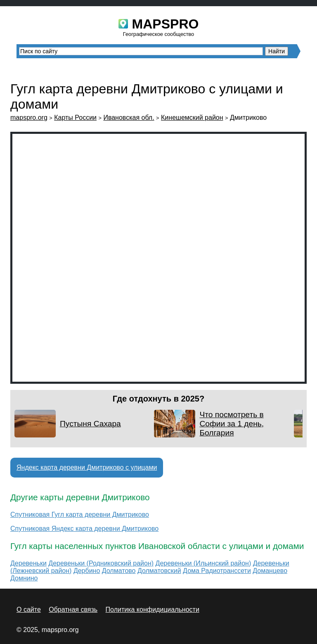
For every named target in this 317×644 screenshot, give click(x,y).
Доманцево (270, 571)
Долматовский (159, 571)
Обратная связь (73, 610)
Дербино (87, 571)
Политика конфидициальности (153, 610)
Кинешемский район (192, 118)
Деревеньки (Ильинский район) (203, 563)
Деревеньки (28, 563)
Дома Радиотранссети (217, 571)
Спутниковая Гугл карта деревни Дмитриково (80, 514)
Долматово (119, 571)
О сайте (29, 610)
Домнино (24, 578)
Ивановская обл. (129, 118)
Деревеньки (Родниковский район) (101, 563)
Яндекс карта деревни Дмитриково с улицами (87, 467)
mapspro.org (29, 118)
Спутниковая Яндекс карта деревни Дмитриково (84, 529)
